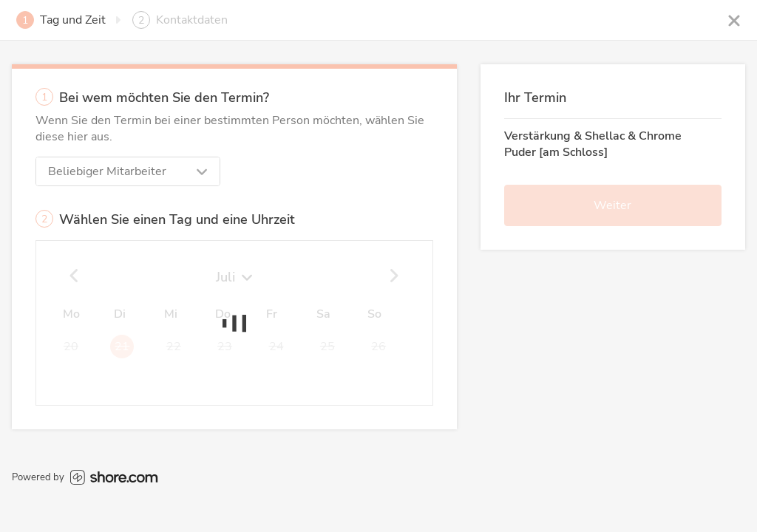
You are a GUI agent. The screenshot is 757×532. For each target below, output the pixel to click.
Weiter (612, 205)
